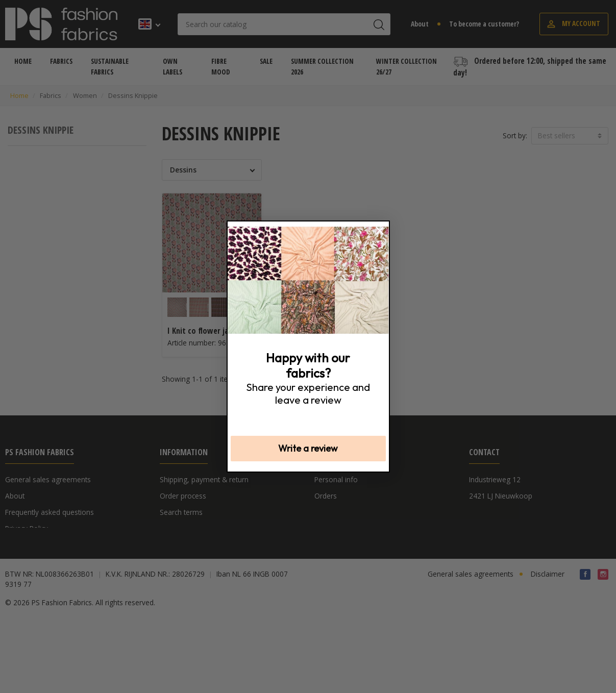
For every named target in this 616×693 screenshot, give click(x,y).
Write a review (308, 448)
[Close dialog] (380, 231)
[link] (308, 280)
